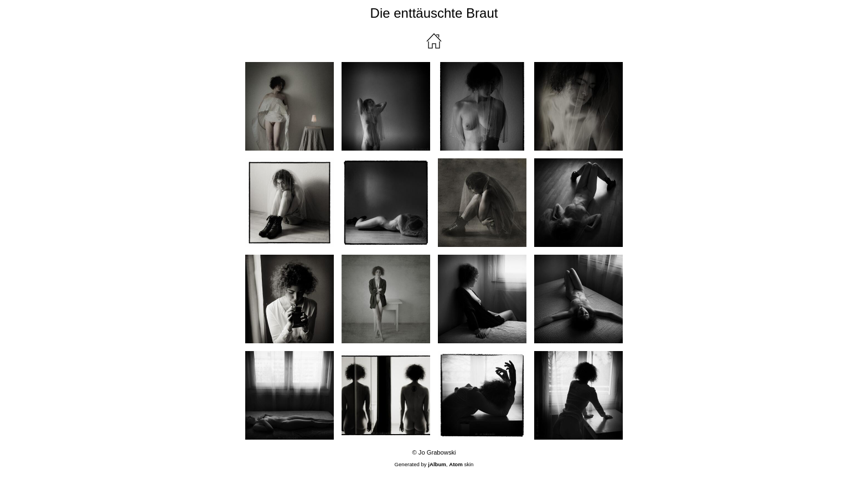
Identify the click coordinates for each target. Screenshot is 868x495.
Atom (456, 464)
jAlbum (437, 464)
